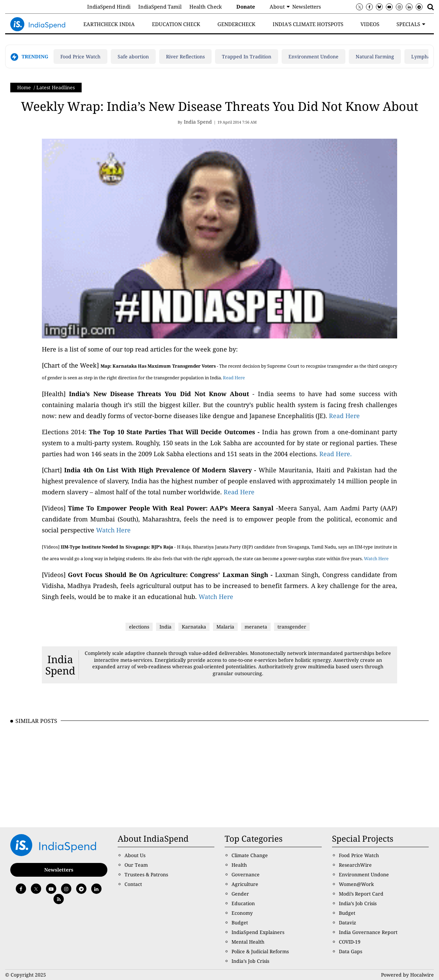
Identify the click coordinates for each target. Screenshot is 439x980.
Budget (240, 923)
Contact (133, 884)
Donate (246, 7)
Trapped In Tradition (247, 56)
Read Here (234, 378)
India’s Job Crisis (250, 961)
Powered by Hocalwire (407, 975)
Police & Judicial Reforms (260, 951)
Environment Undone (313, 56)
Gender (240, 894)
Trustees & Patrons (146, 874)
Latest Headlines (56, 87)
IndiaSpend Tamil (160, 7)
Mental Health (248, 942)
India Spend (60, 665)
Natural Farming (375, 56)
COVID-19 (350, 942)
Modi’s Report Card (361, 894)
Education (243, 903)
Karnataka (194, 627)
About (277, 7)
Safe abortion (133, 56)
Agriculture (245, 884)
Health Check (206, 7)
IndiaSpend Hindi (109, 7)
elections (139, 627)
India (165, 627)
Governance (246, 874)
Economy (242, 913)
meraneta (256, 627)
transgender (292, 627)
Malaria (225, 627)
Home (24, 87)
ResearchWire (355, 865)
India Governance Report (368, 932)
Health (239, 865)
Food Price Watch (80, 56)
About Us (135, 855)
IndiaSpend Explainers (258, 932)
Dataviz (347, 923)
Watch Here (113, 530)
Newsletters (307, 7)
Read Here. (336, 454)
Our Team (136, 865)
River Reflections (185, 56)
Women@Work (356, 884)
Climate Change (250, 855)
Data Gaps (351, 951)
